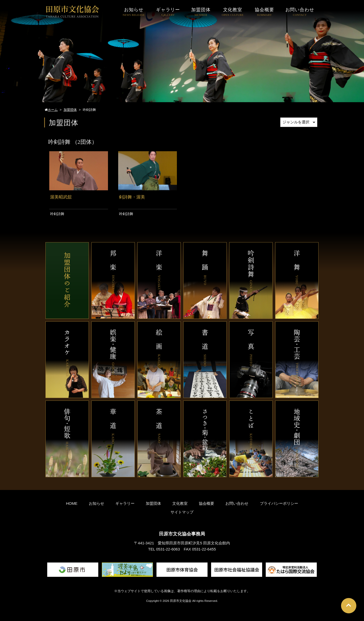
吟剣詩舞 (57, 214)
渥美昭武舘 (61, 197)
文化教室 (180, 503)
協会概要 (207, 503)
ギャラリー (125, 503)
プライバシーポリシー (279, 503)
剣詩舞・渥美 (132, 197)
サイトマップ (182, 512)
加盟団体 (153, 503)
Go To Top (349, 606)
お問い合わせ (237, 503)
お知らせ (96, 503)
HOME (72, 503)
